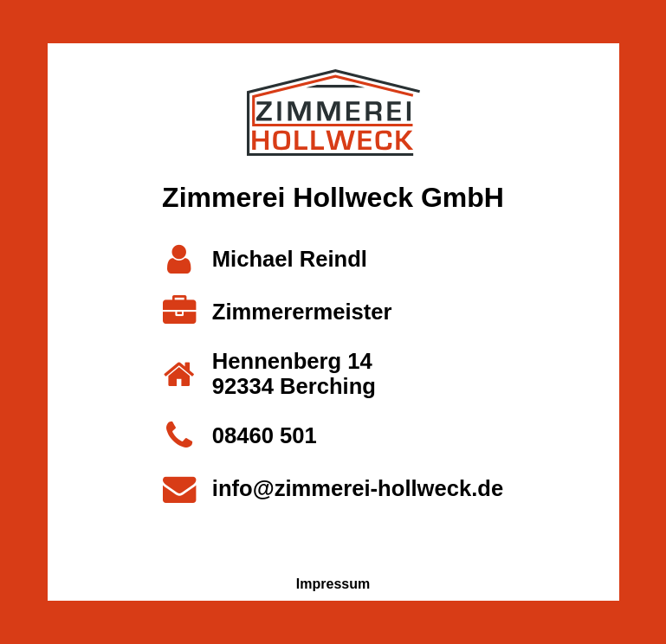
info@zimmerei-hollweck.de (358, 488)
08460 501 (265, 435)
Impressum (333, 584)
